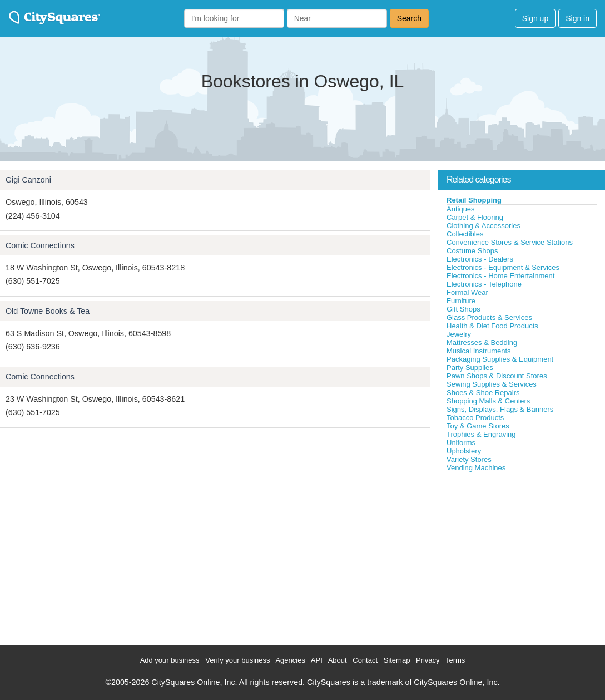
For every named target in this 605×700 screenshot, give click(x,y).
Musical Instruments (479, 351)
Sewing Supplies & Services (492, 384)
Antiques (461, 209)
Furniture (461, 301)
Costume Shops (472, 251)
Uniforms (461, 443)
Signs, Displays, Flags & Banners (500, 409)
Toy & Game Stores (478, 426)
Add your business (170, 660)
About (338, 660)
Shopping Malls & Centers (488, 401)
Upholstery (464, 451)
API (317, 660)
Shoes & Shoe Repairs (483, 393)
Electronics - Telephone (484, 284)
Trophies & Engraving (481, 434)
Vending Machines (476, 468)
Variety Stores (469, 459)
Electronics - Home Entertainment (500, 276)
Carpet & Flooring (475, 217)
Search (409, 18)
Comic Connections (40, 245)
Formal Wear (467, 292)
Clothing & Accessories (483, 226)
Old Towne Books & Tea (48, 311)
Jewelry (459, 334)
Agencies (290, 660)
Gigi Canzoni (28, 180)
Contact (365, 660)
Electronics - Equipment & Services (503, 267)
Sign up (535, 18)
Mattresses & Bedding (482, 342)
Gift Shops (463, 309)
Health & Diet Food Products (492, 326)
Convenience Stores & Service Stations (510, 242)
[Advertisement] (522, 556)
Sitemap (397, 660)
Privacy (428, 660)
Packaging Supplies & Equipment (500, 359)
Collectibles (465, 234)
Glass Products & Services (489, 317)
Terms (455, 660)
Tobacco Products (475, 418)
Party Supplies (470, 368)
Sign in (577, 18)
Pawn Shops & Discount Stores (497, 376)
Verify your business (237, 660)
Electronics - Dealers (480, 259)
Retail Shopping (474, 200)
